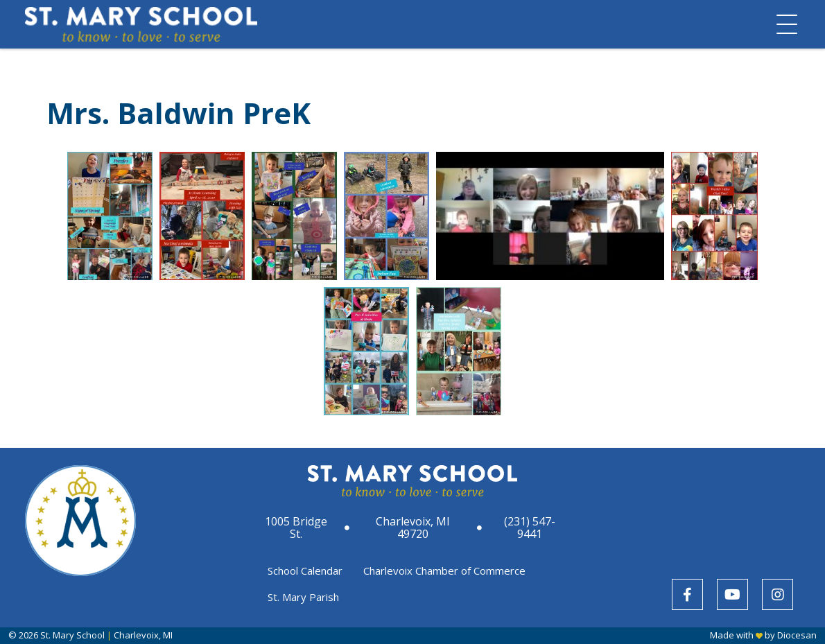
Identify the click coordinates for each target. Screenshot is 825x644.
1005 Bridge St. (296, 528)
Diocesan (797, 635)
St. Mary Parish (303, 597)
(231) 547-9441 (530, 528)
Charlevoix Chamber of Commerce (444, 571)
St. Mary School (72, 635)
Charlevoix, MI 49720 (413, 528)
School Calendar (305, 571)
